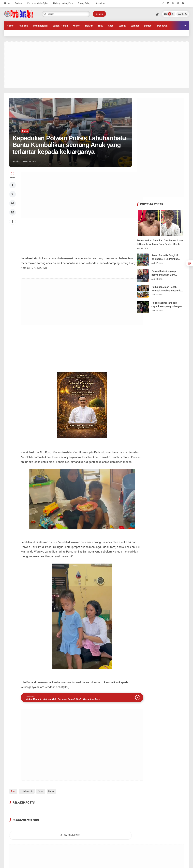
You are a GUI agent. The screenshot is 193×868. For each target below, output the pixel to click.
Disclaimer (100, 3)
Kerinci (76, 26)
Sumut (122, 26)
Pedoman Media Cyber (38, 3)
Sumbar (135, 26)
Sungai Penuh (60, 26)
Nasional (23, 26)
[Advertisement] (97, 65)
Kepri (111, 26)
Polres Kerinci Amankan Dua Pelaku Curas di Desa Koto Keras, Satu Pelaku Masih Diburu (160, 243)
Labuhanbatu (27, 791)
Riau (101, 26)
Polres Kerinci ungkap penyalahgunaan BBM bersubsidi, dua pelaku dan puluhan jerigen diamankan (166, 273)
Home (7, 3)
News (40, 791)
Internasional (40, 26)
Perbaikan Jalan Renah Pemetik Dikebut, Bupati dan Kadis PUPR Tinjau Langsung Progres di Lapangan (168, 289)
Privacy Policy (84, 3)
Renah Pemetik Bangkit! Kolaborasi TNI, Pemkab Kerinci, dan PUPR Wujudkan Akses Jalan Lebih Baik (167, 257)
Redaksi (19, 3)
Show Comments (70, 835)
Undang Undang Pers (63, 3)
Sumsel (148, 26)
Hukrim (89, 26)
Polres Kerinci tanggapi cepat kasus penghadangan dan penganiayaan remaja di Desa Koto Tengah (167, 305)
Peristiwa (162, 26)
